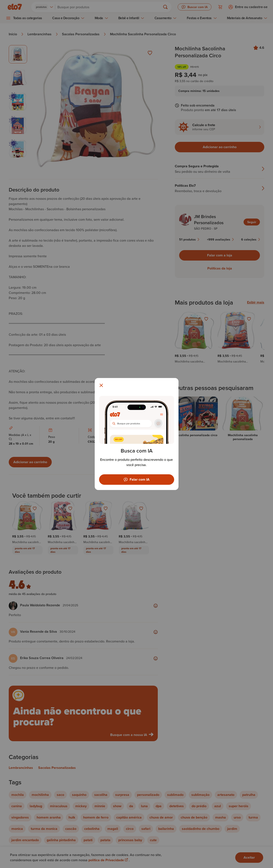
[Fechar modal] (101, 385)
